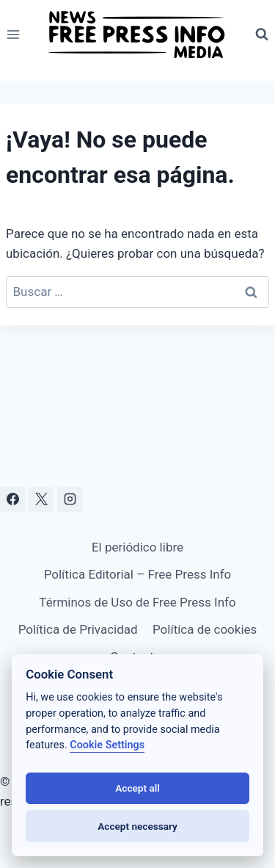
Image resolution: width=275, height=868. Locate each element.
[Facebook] (12, 499)
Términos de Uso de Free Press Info (137, 602)
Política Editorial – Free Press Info (138, 574)
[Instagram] (70, 499)
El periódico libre (137, 547)
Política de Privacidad (78, 629)
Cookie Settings (107, 745)
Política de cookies (205, 629)
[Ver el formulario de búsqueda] (262, 35)
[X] (41, 499)
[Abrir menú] (14, 34)
